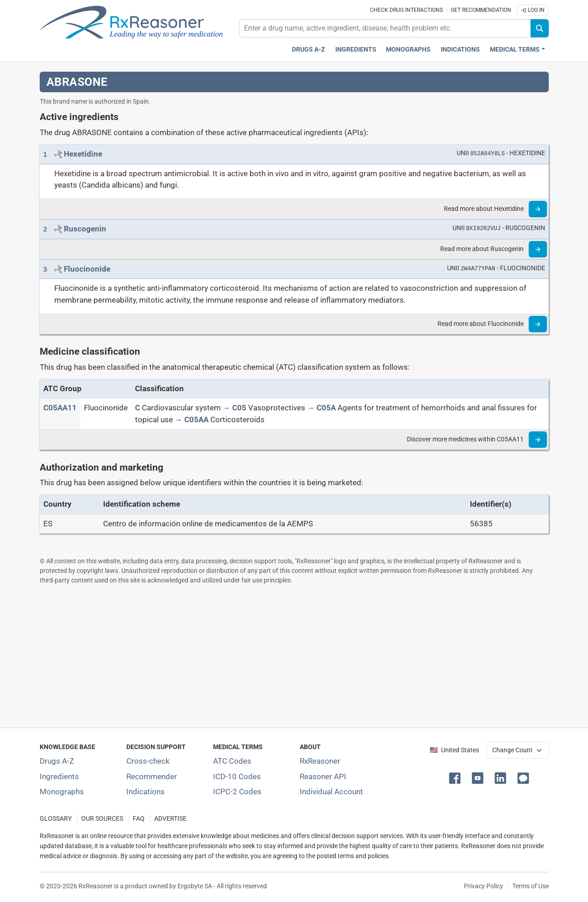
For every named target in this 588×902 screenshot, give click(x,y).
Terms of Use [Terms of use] (531, 886)
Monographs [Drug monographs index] (408, 50)
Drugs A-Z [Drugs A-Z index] (309, 50)
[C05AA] (196, 420)
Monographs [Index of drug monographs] (62, 792)
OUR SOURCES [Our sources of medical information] (102, 819)
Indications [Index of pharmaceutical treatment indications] (146, 792)
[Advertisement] (294, 656)
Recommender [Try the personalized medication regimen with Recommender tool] (152, 776)
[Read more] (538, 209)
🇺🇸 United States (454, 750)
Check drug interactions (406, 10)
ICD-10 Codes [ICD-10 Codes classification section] (237, 776)
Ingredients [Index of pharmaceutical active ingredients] (59, 776)
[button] (457, 777)
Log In (533, 10)
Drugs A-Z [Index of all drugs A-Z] (57, 761)
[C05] (239, 408)
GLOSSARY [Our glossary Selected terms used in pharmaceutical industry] (56, 819)
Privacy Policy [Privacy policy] (484, 886)
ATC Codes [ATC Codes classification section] (232, 761)
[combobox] (385, 28)
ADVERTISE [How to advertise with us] (170, 819)
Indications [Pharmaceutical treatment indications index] (460, 50)
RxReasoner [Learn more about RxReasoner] (320, 761)
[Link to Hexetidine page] (83, 154)
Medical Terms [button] (515, 50)
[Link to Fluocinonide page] (87, 269)
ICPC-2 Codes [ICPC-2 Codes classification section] (237, 792)
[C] (138, 408)
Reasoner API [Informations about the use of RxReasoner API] (323, 776)
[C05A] (326, 408)
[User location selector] (518, 750)
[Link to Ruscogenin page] (85, 229)
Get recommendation (481, 10)
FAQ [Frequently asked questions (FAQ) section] (139, 819)
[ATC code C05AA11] (60, 408)
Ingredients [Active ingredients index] (356, 50)
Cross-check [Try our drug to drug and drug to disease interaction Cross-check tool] (148, 761)
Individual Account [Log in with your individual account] (331, 792)
